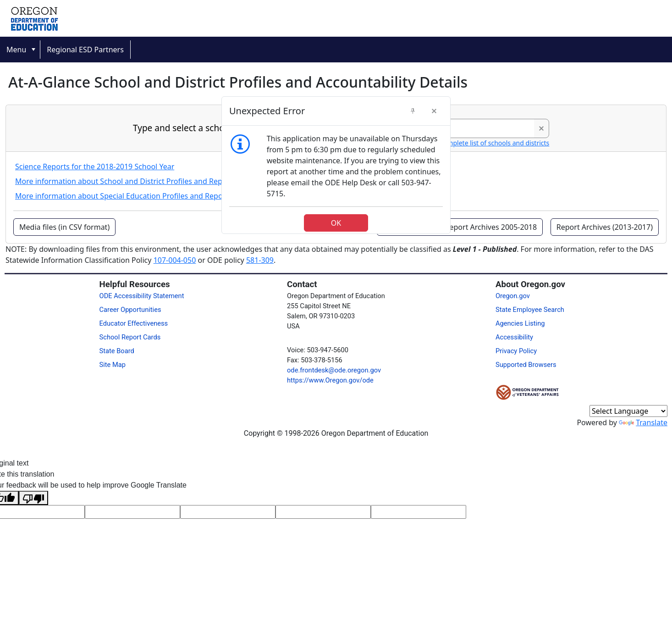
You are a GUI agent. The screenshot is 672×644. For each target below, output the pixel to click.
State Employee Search (530, 310)
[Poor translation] (33, 498)
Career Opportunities (130, 310)
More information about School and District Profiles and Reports (126, 181)
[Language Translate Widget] (628, 411)
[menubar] (336, 50)
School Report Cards (130, 337)
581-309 (260, 260)
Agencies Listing (520, 323)
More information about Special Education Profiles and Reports (124, 196)
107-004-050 (175, 260)
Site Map (113, 365)
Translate (643, 422)
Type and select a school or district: (204, 128)
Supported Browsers (526, 365)
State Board (117, 351)
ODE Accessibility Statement (142, 296)
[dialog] (336, 165)
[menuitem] (20, 50)
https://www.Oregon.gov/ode (330, 380)
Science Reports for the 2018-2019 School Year (95, 167)
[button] (541, 128)
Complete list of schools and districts (494, 143)
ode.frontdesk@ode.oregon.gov (334, 370)
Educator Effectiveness (134, 323)
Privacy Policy (516, 351)
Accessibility (514, 337)
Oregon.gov (513, 296)
